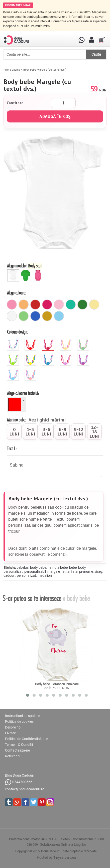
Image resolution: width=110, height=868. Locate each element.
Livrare (10, 733)
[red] (31, 341)
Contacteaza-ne (17, 750)
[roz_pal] (59, 305)
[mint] (84, 341)
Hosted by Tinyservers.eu (56, 857)
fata (74, 571)
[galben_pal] (94, 305)
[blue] (49, 356)
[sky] (14, 371)
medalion (45, 575)
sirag (98, 571)
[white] (14, 341)
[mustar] (47, 316)
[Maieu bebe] (39, 271)
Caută (96, 54)
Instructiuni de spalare (22, 716)
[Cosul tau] (101, 40)
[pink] (49, 341)
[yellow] (31, 356)
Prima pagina (12, 70)
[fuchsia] (47, 305)
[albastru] (35, 316)
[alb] (12, 316)
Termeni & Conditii (19, 745)
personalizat (26, 575)
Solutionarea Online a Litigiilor (63, 844)
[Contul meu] (91, 40)
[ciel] (59, 316)
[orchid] (84, 356)
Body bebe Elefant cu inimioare (57, 684)
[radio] (14, 432)
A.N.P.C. (52, 839)
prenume (86, 571)
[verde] (82, 305)
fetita (66, 571)
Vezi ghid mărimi (47, 420)
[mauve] (66, 356)
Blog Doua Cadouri (20, 775)
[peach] (31, 371)
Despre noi (13, 727)
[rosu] (35, 305)
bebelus (23, 567)
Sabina (55, 467)
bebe (73, 567)
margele (54, 571)
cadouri (9, 575)
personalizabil (35, 571)
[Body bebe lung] (26, 271)
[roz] (12, 305)
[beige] (66, 341)
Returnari (12, 756)
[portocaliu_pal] (24, 305)
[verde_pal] (24, 316)
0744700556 (19, 782)
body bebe (38, 567)
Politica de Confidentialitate (26, 739)
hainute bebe (58, 567)
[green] (14, 356)
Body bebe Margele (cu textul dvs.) (45, 70)
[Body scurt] (14, 271)
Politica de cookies (19, 721)
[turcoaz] (71, 305)
